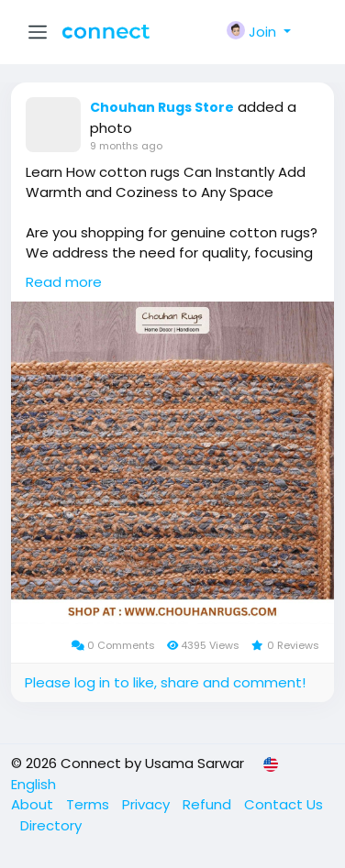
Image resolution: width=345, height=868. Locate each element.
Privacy (148, 804)
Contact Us (284, 804)
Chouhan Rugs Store (162, 107)
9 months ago (126, 146)
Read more (64, 282)
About (34, 804)
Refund (209, 804)
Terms (89, 804)
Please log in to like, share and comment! (165, 682)
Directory (51, 825)
